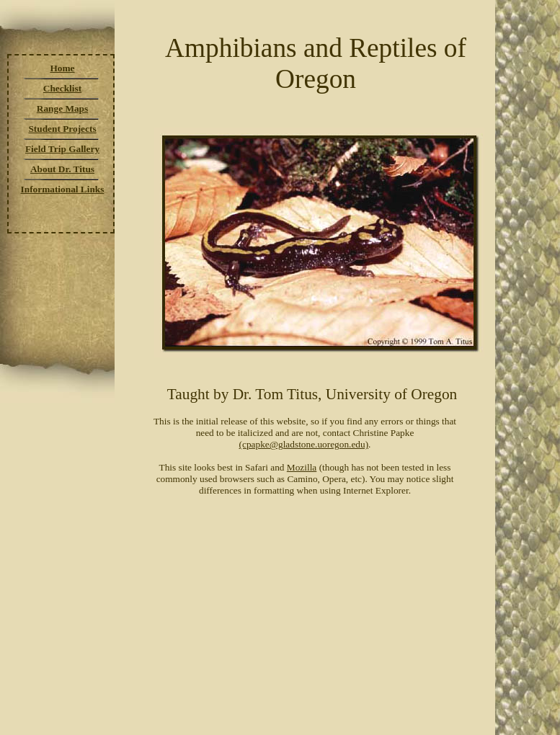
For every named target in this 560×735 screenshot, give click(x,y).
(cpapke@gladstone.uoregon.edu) (304, 444)
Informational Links (63, 189)
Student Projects (62, 129)
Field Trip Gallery (62, 149)
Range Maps (62, 108)
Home (62, 68)
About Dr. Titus (62, 169)
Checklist (62, 88)
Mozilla (302, 467)
